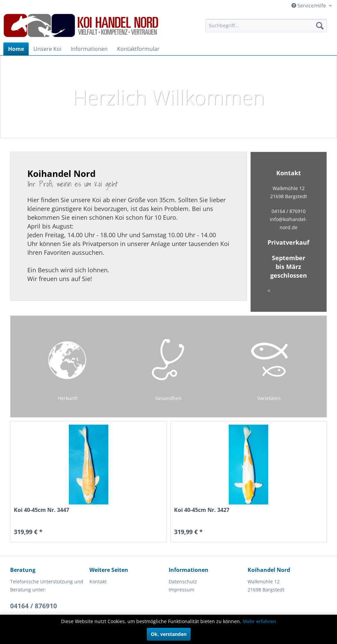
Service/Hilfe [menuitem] (309, 6)
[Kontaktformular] (138, 49)
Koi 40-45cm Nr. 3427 (202, 510)
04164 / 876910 (34, 606)
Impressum (181, 590)
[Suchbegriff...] (266, 26)
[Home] (16, 49)
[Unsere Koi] (47, 49)
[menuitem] (266, 26)
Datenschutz (183, 581)
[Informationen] (89, 49)
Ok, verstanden (169, 634)
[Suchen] (320, 26)
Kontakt (98, 581)
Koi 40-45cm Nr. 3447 (41, 510)
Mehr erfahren (259, 621)
